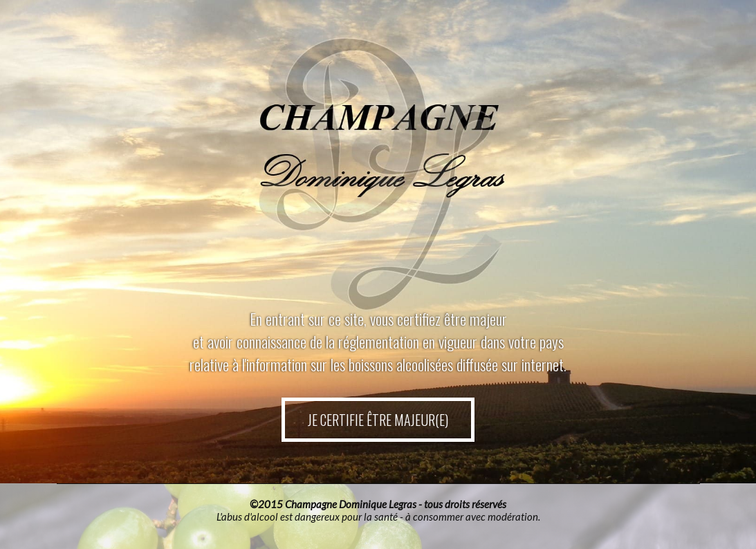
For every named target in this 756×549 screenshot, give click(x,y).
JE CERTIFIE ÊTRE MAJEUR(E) (378, 419)
